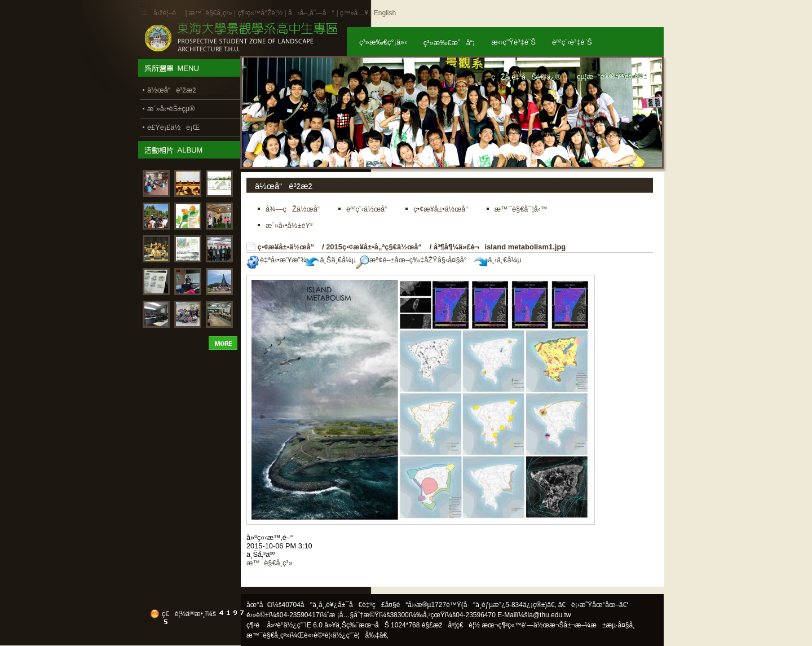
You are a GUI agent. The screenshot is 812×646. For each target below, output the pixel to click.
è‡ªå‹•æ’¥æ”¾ (276, 260)
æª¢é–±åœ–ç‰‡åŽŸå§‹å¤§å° (414, 260)
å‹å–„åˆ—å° (311, 13)
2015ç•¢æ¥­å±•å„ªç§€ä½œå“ (377, 247)
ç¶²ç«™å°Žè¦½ (260, 13)
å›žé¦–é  (168, 13)
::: (145, 12)
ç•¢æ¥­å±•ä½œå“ (289, 247)
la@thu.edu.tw (550, 615)
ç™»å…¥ (354, 13)
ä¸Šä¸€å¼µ (331, 260)
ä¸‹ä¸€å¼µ (498, 260)
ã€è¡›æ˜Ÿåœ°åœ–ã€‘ (593, 605)
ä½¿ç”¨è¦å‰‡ (356, 635)
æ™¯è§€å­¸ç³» (211, 13)
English (385, 13)
